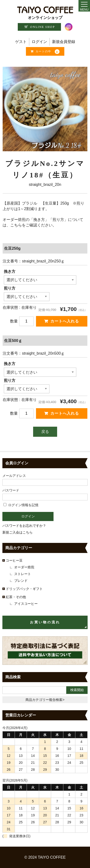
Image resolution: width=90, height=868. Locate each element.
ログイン (39, 42)
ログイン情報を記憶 (21, 505)
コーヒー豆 (14, 560)
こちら (16, 225)
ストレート (23, 574)
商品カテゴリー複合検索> (45, 700)
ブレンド (21, 581)
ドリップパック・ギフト (24, 589)
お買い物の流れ (45, 622)
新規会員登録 (64, 42)
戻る (45, 432)
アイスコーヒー (26, 604)
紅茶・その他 (16, 597)
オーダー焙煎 (24, 567)
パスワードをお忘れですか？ (24, 526)
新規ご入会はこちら (18, 532)
